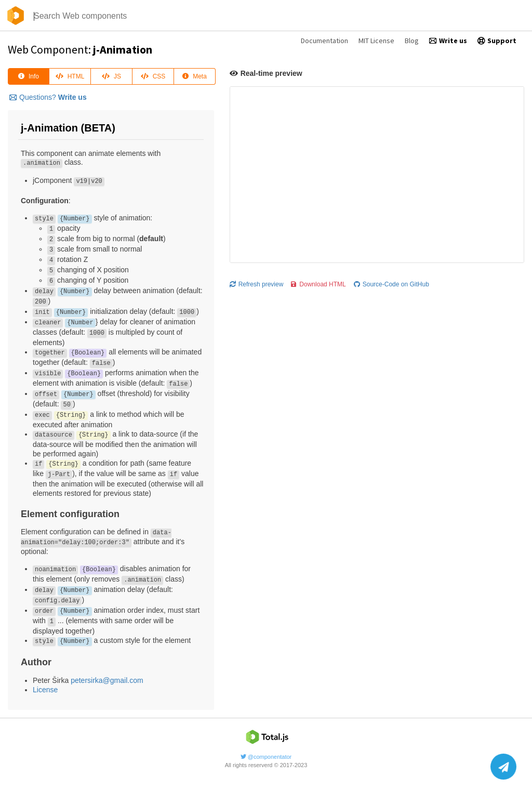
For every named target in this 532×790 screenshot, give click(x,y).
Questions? (48, 97)
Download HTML (318, 284)
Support (497, 41)
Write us (448, 41)
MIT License (376, 41)
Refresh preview (257, 284)
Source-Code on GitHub (391, 284)
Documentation (324, 41)
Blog (412, 41)
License (45, 690)
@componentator (266, 757)
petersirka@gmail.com (107, 680)
